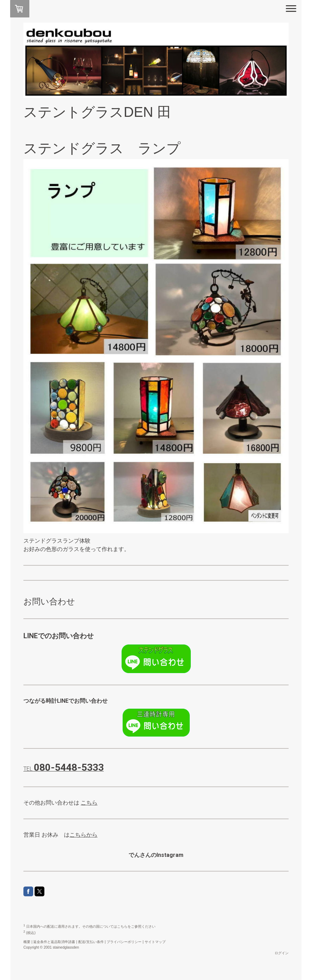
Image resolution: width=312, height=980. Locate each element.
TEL (64, 769)
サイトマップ (155, 942)
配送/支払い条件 (91, 942)
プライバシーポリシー (124, 942)
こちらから (84, 835)
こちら (89, 803)
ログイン (282, 953)
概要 (27, 942)
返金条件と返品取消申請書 (54, 942)
